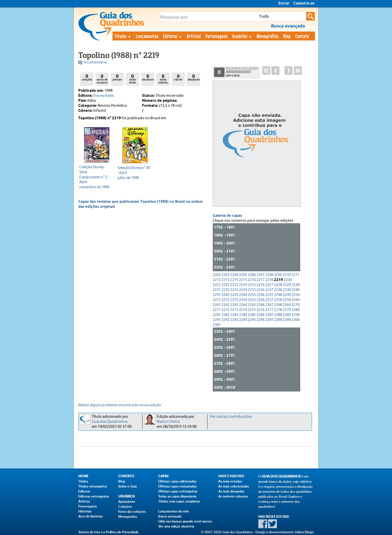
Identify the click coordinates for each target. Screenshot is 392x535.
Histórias (85, 511)
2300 (295, 320)
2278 (278, 310)
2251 (217, 300)
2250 (295, 295)
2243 (234, 295)
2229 (287, 285)
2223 (234, 285)
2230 (295, 285)
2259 (287, 300)
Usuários (242, 36)
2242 (225, 295)
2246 (260, 295)
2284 (243, 315)
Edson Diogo (304, 532)
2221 (217, 285)
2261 (217, 305)
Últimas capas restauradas (177, 486)
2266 (260, 305)
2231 (217, 290)
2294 (243, 320)
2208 (269, 275)
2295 (252, 320)
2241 (217, 295)
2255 (252, 300)
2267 (269, 305)
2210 (287, 275)
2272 (225, 310)
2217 (260, 280)
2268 (278, 305)
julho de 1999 (134, 173)
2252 (225, 300)
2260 (295, 300)
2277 (269, 310)
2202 (217, 275)
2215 (243, 280)
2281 (217, 315)
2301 (217, 325)
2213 (225, 280)
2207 (260, 275)
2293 (234, 320)
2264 (243, 305)
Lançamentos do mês (174, 511)
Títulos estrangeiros (93, 486)
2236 (260, 290)
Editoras (173, 36)
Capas (163, 476)
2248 (278, 295)
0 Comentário (95, 62)
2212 (217, 280)
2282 (225, 315)
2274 (243, 310)
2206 (252, 275)
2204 (234, 275)
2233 (234, 290)
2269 (287, 305)
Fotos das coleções (132, 511)
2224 (243, 285)
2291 (217, 320)
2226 (260, 285)
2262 (225, 305)
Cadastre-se (304, 3)
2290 (295, 315)
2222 (225, 285)
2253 (234, 300)
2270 (295, 305)
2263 (234, 305)
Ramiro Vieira (168, 422)
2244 (243, 295)
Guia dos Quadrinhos (110, 422)
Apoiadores (127, 501)
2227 (269, 285)
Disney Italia (103, 96)
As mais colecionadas (234, 486)
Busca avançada (170, 516)
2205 (243, 275)
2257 (269, 300)
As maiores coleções (233, 496)
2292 (225, 320)
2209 (278, 275)
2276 (260, 310)
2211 (295, 275)
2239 (287, 290)
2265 (252, 305)
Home (83, 476)
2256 (260, 300)
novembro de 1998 (95, 177)
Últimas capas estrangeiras (178, 491)
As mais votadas (230, 481)
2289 (287, 315)
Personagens (217, 36)
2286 (260, 315)
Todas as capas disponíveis (177, 496)
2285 (252, 315)
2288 (278, 315)
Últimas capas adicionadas (177, 481)
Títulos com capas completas (179, 501)
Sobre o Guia (127, 486)
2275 (252, 310)
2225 (252, 285)
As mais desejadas (231, 491)
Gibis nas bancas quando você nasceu (185, 521)
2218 (269, 280)
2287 (269, 315)
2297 (269, 320)
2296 (260, 320)
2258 (278, 300)
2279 (287, 310)
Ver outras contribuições (231, 417)
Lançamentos (147, 36)
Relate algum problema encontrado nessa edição (120, 405)
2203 (225, 275)
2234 (243, 290)
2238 (278, 290)
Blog (287, 36)
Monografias (268, 36)
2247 (269, 295)
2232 (225, 290)
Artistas (194, 36)
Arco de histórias (90, 516)
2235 (252, 290)
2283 (234, 315)
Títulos (123, 36)
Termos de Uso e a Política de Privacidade (108, 532)
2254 (243, 300)
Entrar (284, 3)
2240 (295, 290)
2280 (295, 310)
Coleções (125, 506)
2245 (252, 295)
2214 (234, 280)
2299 (287, 320)
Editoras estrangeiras (94, 496)
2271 (217, 310)
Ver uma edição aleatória (176, 526)
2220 (288, 280)
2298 (278, 320)
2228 (278, 285)
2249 (287, 295)
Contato (302, 36)
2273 (234, 310)
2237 (269, 290)
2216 (252, 280)
